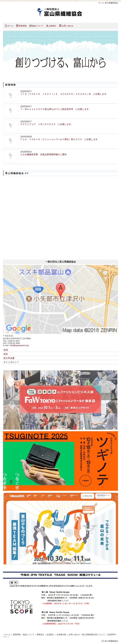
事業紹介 (40, 634)
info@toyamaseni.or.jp (19, 345)
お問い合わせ (68, 26)
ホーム (11, 26)
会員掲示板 (61, 634)
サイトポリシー (11, 362)
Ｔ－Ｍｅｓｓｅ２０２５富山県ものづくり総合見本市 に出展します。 (56, 109)
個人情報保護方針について (94, 634)
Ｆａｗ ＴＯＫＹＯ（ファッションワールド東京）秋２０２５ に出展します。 (60, 139)
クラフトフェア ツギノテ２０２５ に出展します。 (47, 124)
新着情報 (23, 26)
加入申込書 (9, 358)
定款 (6, 354)
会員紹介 (53, 26)
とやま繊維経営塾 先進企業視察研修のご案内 (43, 154)
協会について (38, 26)
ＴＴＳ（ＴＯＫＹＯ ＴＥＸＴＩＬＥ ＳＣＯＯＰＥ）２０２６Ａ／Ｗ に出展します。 (64, 94)
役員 (6, 350)
